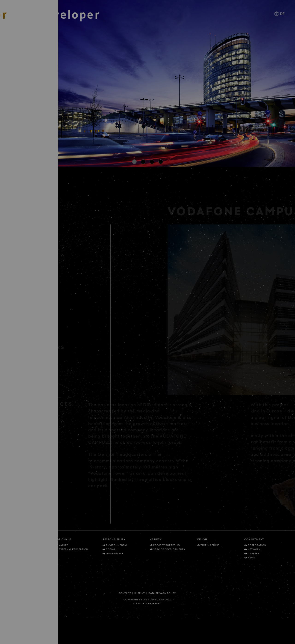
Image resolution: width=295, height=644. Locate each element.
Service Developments (169, 549)
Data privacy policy (162, 593)
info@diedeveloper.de (24, 581)
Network (254, 549)
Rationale (63, 540)
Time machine (210, 545)
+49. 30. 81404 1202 (20, 575)
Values (64, 545)
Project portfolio (167, 545)
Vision (202, 540)
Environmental (117, 545)
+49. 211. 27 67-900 (19, 560)
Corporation (257, 545)
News (251, 558)
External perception (73, 549)
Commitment (254, 540)
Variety (156, 540)
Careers (254, 554)
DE (282, 14)
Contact (125, 593)
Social (111, 549)
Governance (115, 554)
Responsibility (114, 540)
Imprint (140, 593)
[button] (134, 162)
